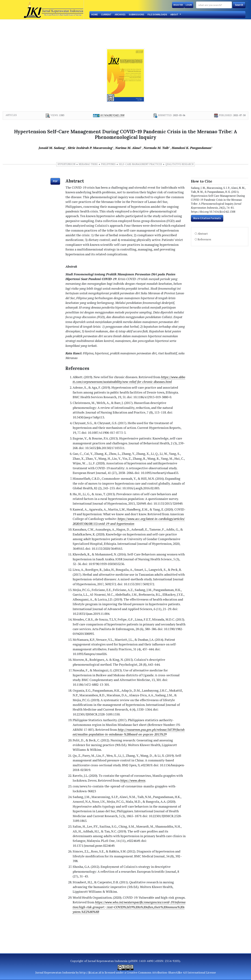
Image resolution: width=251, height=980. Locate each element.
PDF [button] (55, 181)
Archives (120, 14)
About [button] (175, 14)
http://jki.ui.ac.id (90, 972)
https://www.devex (133, 780)
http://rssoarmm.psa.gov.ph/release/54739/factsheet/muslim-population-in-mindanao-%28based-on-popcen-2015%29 (129, 732)
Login (189, 5)
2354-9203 (172, 961)
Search (239, 5)
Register (178, 5)
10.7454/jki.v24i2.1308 (112, 115)
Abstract (203, 234)
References (204, 239)
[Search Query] (214, 5)
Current (106, 14)
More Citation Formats (207, 218)
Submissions (136, 14)
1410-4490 (146, 961)
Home (94, 14)
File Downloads (157, 14)
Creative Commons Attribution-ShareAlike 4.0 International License (171, 972)
